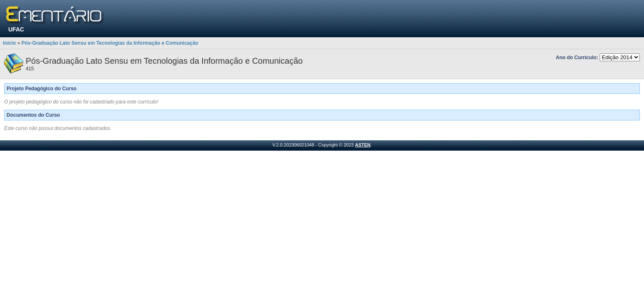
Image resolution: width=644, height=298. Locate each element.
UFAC (16, 29)
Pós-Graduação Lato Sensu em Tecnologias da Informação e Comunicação (110, 43)
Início (9, 43)
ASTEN (363, 145)
